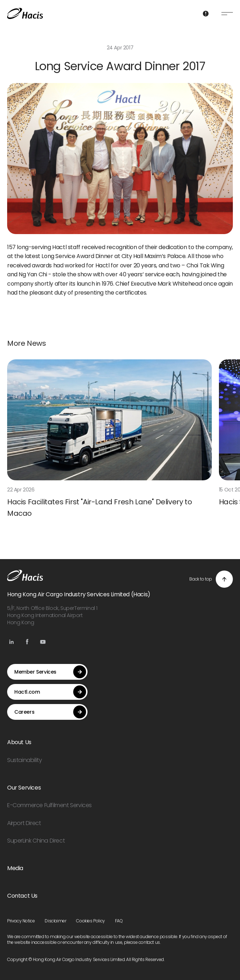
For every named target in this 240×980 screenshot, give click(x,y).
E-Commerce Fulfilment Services (49, 805)
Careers (50, 712)
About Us (19, 742)
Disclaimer (55, 921)
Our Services (24, 788)
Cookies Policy (90, 921)
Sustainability (24, 760)
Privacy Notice (21, 921)
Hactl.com (50, 692)
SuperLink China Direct (36, 841)
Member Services (50, 672)
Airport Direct (24, 823)
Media (15, 868)
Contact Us (22, 896)
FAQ (119, 921)
